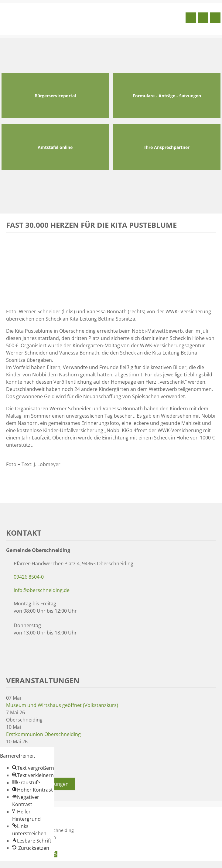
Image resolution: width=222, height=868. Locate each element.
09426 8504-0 (29, 577)
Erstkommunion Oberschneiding (43, 734)
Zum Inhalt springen (23, 864)
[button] (33, 768)
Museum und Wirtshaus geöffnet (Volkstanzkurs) (62, 705)
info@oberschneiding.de (42, 590)
